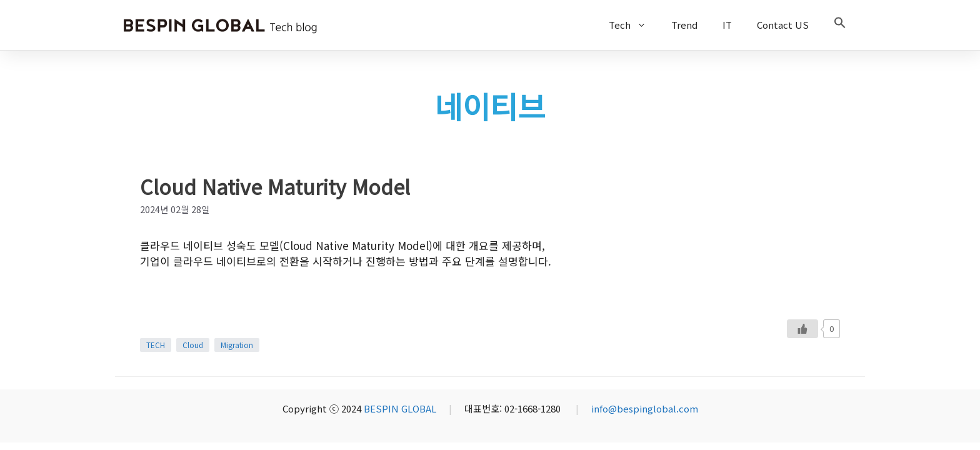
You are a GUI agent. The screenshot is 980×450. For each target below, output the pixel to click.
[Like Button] (802, 329)
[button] (840, 25)
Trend (684, 25)
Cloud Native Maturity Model (275, 186)
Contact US (783, 25)
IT (727, 25)
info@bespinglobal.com (645, 408)
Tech (634, 25)
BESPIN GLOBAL (400, 408)
